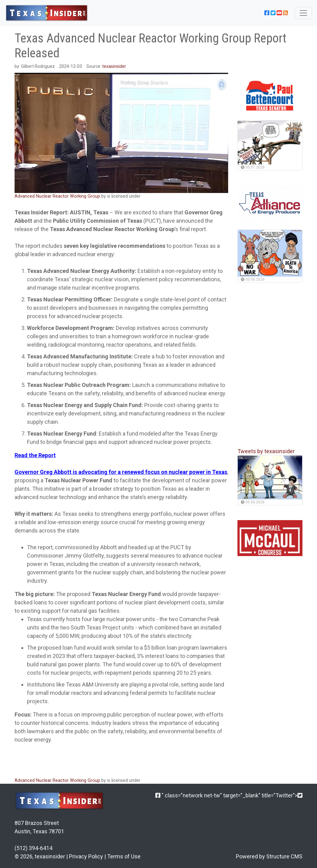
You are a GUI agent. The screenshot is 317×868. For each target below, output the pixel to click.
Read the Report (35, 455)
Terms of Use (124, 856)
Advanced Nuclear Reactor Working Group (58, 196)
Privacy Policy (86, 856)
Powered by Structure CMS (269, 856)
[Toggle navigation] (303, 13)
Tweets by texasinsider (266, 451)
